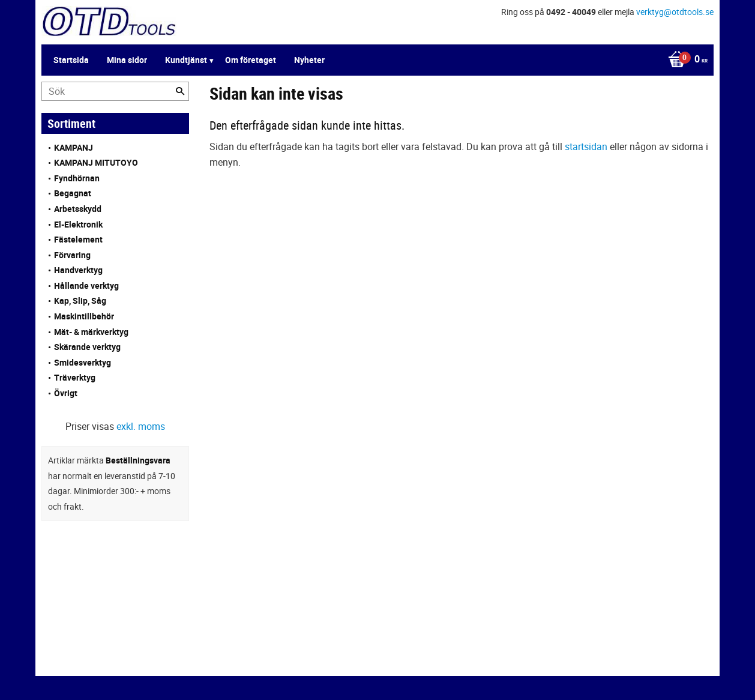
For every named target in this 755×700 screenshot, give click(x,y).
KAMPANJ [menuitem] (74, 147)
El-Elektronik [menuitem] (78, 224)
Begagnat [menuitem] (73, 193)
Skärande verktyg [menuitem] (87, 347)
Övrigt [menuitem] (66, 393)
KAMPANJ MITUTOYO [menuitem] (96, 162)
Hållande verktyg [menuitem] (86, 285)
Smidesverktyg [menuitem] (83, 362)
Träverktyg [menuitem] (75, 377)
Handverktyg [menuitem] (78, 270)
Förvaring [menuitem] (72, 255)
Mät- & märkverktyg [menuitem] (91, 332)
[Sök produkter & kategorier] (115, 91)
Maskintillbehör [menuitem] (84, 316)
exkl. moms (141, 426)
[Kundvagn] (685, 60)
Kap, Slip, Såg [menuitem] (80, 300)
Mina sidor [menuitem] (127, 60)
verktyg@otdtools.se (675, 12)
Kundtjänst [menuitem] (186, 60)
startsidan (586, 146)
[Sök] (180, 91)
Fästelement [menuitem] (78, 239)
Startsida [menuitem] (71, 60)
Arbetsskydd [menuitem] (78, 209)
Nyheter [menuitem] (309, 60)
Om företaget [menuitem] (251, 60)
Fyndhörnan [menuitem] (77, 178)
